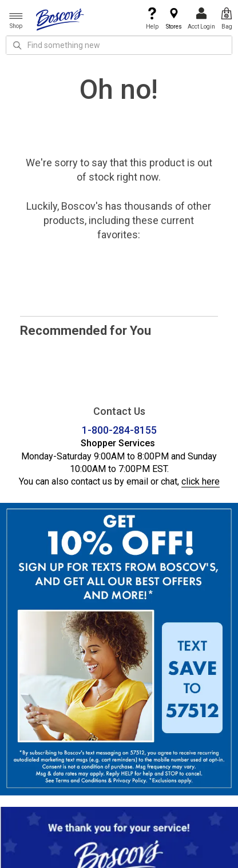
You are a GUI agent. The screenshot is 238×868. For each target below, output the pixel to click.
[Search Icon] (17, 45)
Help (152, 19)
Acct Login (201, 19)
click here (201, 481)
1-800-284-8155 (119, 430)
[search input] (119, 45)
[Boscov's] (60, 19)
